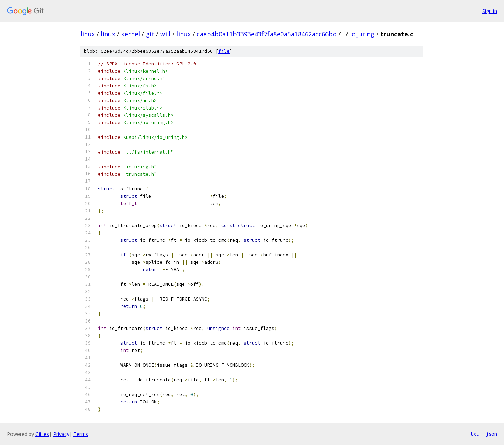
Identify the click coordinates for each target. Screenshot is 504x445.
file (224, 51)
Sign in (490, 11)
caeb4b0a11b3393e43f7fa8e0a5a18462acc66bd (267, 34)
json (491, 434)
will (165, 34)
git (150, 34)
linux (88, 34)
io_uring (362, 34)
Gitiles (42, 434)
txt (475, 434)
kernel (131, 34)
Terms (81, 434)
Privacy (61, 434)
